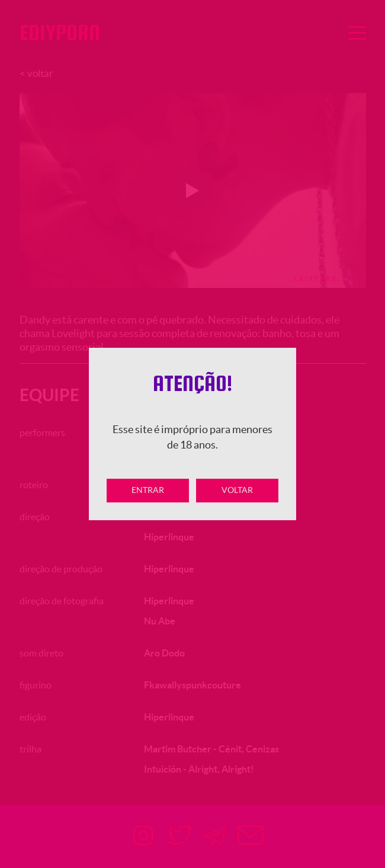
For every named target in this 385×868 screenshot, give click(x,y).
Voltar (237, 490)
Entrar (148, 490)
